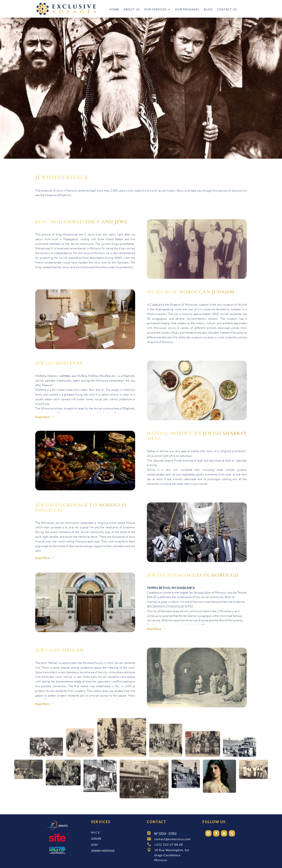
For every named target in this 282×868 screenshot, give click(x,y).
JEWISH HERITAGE (103, 851)
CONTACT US (227, 10)
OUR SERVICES (155, 10)
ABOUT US (132, 10)
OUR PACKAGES (187, 10)
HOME (114, 10)
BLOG (208, 10)
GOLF (95, 845)
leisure (96, 839)
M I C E (95, 832)
